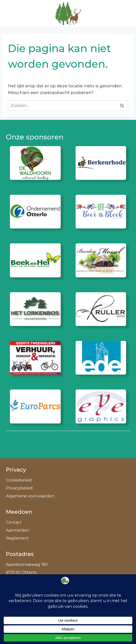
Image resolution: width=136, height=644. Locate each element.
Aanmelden (18, 530)
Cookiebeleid (19, 480)
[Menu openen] (124, 13)
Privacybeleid (19, 488)
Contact (14, 522)
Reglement (17, 538)
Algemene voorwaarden (30, 496)
